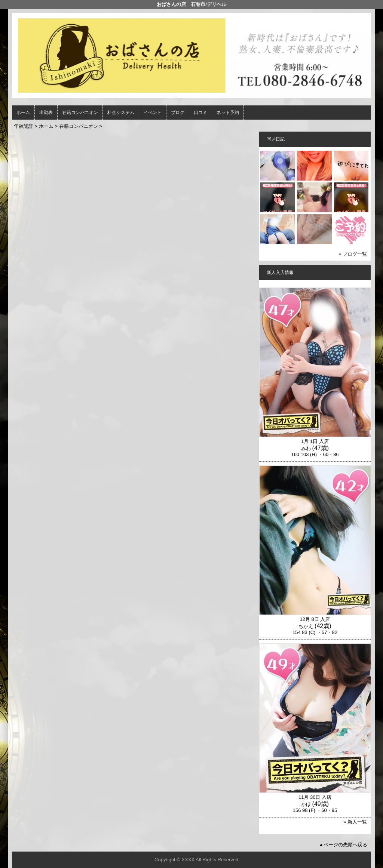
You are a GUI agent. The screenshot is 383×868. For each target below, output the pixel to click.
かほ (306, 804)
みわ (306, 448)
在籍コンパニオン (80, 113)
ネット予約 (228, 113)
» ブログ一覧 (353, 254)
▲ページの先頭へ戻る (343, 845)
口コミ (200, 113)
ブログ (178, 113)
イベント (153, 113)
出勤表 (46, 113)
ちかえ (306, 626)
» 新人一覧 (355, 822)
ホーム (23, 113)
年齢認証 (24, 126)
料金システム (121, 113)
